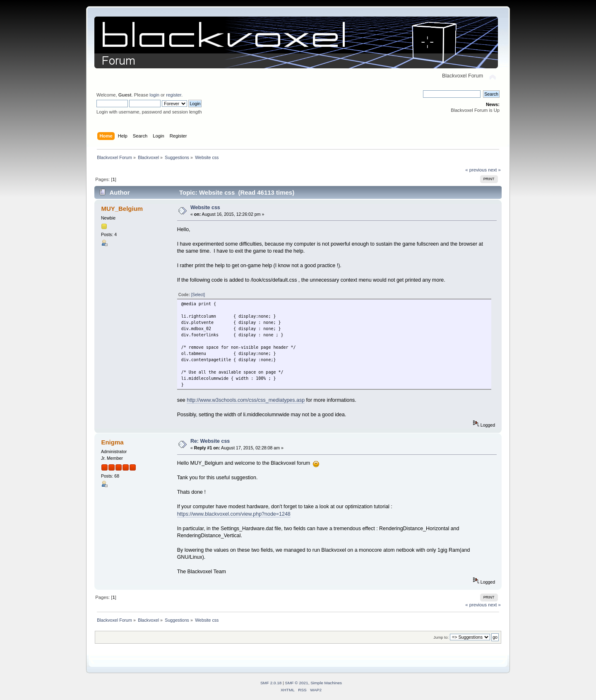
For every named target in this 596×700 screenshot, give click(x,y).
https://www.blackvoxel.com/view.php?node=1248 (234, 514)
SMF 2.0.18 (271, 683)
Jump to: (441, 637)
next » (494, 170)
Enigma (112, 442)
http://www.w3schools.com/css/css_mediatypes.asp (246, 400)
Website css (205, 208)
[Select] (198, 295)
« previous (476, 170)
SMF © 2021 (297, 683)
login (154, 95)
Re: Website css (210, 441)
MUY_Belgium (122, 209)
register (174, 95)
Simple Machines (326, 683)
